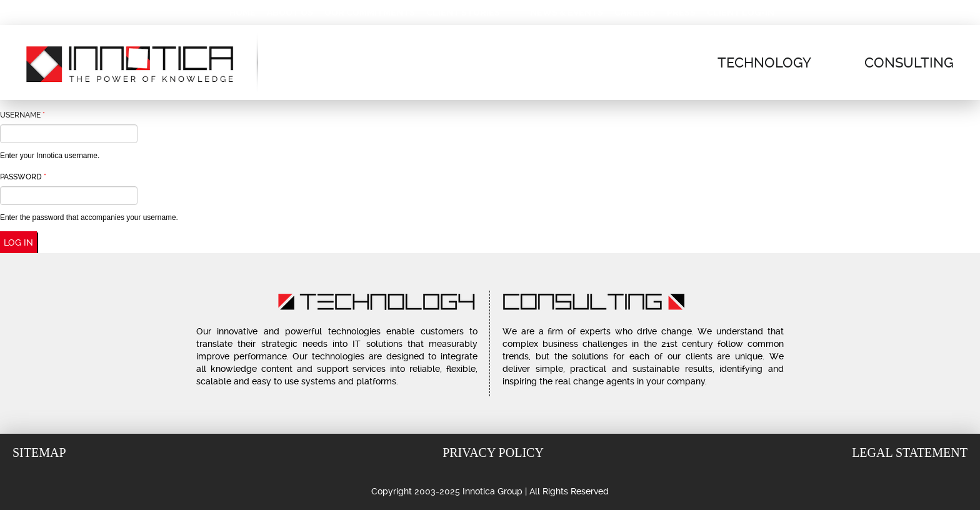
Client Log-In (741, 12)
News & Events (567, 12)
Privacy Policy (493, 452)
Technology (764, 62)
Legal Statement (910, 452)
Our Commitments (370, 12)
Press (681, 12)
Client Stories (463, 12)
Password (23, 177)
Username (22, 115)
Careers (635, 12)
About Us (290, 12)
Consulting (909, 62)
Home (242, 12)
